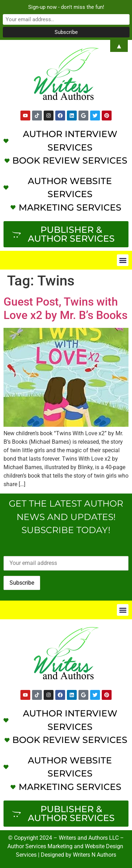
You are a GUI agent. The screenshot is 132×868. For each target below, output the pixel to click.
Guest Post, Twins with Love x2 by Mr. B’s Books (65, 308)
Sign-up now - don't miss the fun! (66, 7)
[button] (123, 260)
